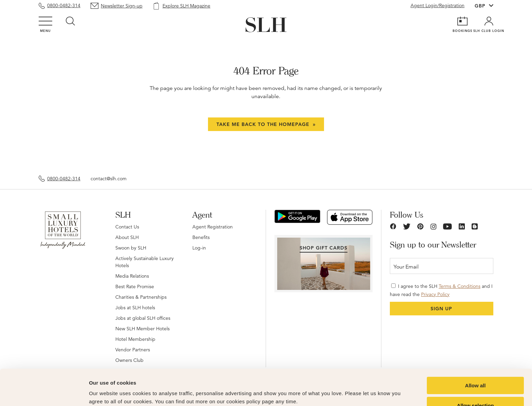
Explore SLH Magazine (186, 6)
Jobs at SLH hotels (135, 308)
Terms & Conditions (460, 286)
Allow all (476, 349)
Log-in (199, 248)
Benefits (201, 237)
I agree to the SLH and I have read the (441, 290)
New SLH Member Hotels (142, 329)
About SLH (127, 237)
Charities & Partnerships (141, 297)
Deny (476, 389)
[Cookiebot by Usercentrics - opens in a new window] (44, 393)
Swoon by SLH (131, 248)
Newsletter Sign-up (122, 6)
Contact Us (127, 227)
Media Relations (132, 276)
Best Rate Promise (135, 287)
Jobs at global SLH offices (143, 318)
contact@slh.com (109, 179)
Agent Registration (213, 227)
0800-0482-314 (64, 5)
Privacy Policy (435, 294)
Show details (356, 387)
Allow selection (475, 370)
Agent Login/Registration (438, 5)
